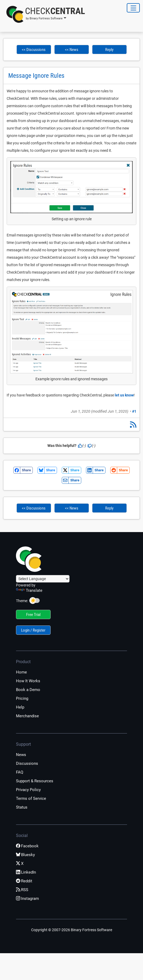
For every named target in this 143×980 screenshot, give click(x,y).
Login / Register (33, 630)
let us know (124, 395)
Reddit (24, 881)
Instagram (27, 899)
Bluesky (25, 855)
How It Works (28, 681)
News (21, 755)
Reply (109, 50)
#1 (134, 411)
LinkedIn (26, 872)
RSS (22, 890)
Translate (29, 590)
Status (22, 807)
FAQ (20, 772)
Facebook (27, 846)
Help (20, 707)
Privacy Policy (28, 790)
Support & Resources (35, 781)
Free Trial (33, 615)
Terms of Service (31, 798)
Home (21, 672)
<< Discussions (34, 50)
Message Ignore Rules (36, 76)
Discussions (27, 763)
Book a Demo (28, 690)
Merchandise (27, 716)
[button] (44, 14)
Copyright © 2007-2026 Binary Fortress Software (72, 930)
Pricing (22, 698)
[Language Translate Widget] (43, 579)
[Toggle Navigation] (133, 8)
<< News (72, 50)
